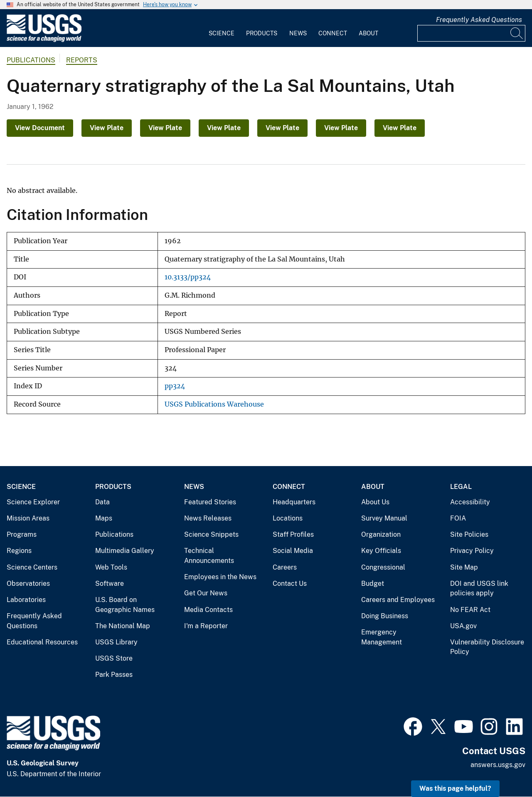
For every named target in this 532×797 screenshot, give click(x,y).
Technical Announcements (209, 556)
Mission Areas (28, 518)
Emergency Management (382, 637)
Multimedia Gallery (125, 551)
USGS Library (116, 642)
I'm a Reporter (206, 626)
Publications (31, 60)
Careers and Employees (398, 600)
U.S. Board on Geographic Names (125, 605)
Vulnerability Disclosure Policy (487, 647)
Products (262, 33)
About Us (375, 502)
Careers (285, 567)
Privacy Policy (472, 551)
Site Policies (469, 534)
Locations (288, 518)
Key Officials (381, 551)
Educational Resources (42, 642)
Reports (82, 60)
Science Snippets (211, 534)
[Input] (471, 33)
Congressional (383, 567)
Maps (104, 518)
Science (222, 33)
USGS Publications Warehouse (214, 404)
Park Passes (114, 675)
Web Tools (111, 567)
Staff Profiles (293, 534)
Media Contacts (208, 610)
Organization (381, 534)
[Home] (44, 40)
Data (102, 502)
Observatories (28, 584)
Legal (461, 487)
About (368, 33)
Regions (19, 551)
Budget (373, 584)
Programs (22, 534)
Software (110, 584)
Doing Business (385, 616)
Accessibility (470, 502)
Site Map (464, 567)
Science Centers (32, 567)
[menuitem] (222, 28)
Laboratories (26, 600)
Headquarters (294, 502)
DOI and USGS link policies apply (479, 588)
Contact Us (290, 584)
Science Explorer (33, 502)
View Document (40, 128)
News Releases (208, 518)
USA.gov (463, 626)
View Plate (107, 128)
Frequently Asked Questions (479, 20)
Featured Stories (210, 502)
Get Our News (206, 593)
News (298, 33)
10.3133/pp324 (188, 277)
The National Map (123, 626)
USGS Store (114, 658)
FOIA (458, 518)
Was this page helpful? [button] (455, 788)
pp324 (175, 386)
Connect (333, 33)
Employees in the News (220, 577)
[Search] (517, 33)
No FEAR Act (470, 610)
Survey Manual (384, 518)
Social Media (293, 551)
